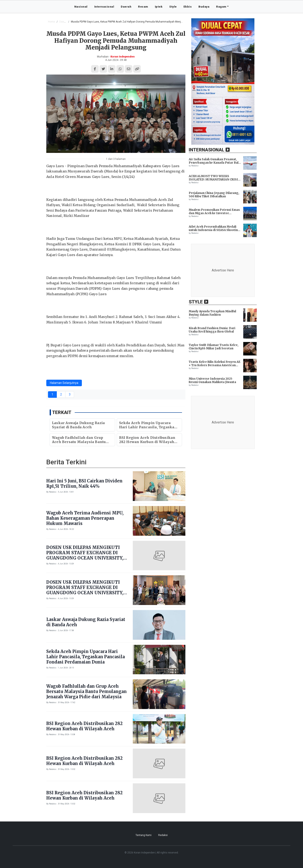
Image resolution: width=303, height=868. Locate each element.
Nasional (81, 7)
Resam (143, 7)
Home (51, 22)
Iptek (159, 7)
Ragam (221, 7)
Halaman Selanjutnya (64, 383)
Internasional (104, 7)
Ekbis (188, 7)
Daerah (126, 7)
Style (173, 7)
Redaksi (163, 835)
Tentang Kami (144, 835)
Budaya (204, 7)
